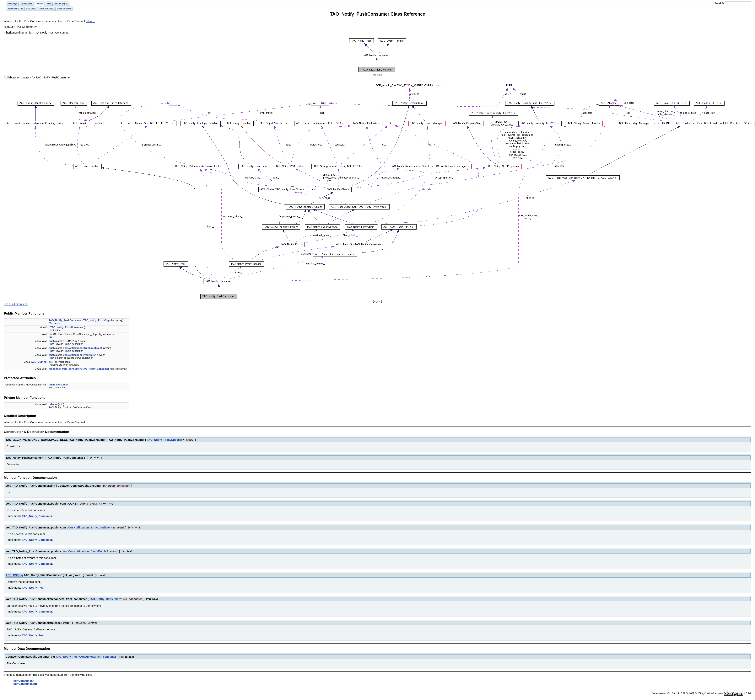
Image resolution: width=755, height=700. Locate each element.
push (52, 341)
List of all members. (16, 305)
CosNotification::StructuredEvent (82, 348)
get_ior (53, 362)
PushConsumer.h (23, 681)
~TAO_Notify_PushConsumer (66, 328)
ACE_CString (39, 362)
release (53, 405)
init (51, 334)
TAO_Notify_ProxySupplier (99, 321)
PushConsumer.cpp (25, 684)
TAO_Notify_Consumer (96, 369)
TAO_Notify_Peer (33, 588)
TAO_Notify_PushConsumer (65, 321)
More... (91, 21)
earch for (720, 3)
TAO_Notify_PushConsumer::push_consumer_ (87, 657)
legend (377, 75)
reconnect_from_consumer (65, 369)
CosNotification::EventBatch (79, 355)
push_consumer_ (59, 385)
